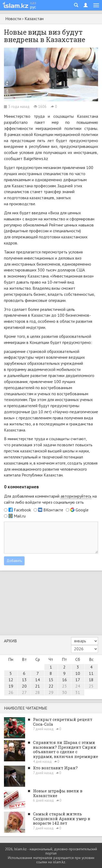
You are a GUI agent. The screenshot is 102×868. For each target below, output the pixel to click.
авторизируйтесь (76, 496)
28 (38, 692)
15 (51, 680)
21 (38, 686)
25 (91, 686)
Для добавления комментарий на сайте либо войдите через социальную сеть (50, 499)
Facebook (22, 510)
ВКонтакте (53, 510)
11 (91, 673)
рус (33, 7)
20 (24, 686)
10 (78, 673)
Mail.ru (20, 516)
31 (78, 692)
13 (24, 680)
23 (64, 686)
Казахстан (34, 19)
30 (64, 692)
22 (51, 686)
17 (78, 680)
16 (64, 680)
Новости (13, 19)
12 (11, 680)
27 (24, 692)
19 (11, 686)
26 (11, 692)
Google (82, 510)
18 (91, 680)
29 (51, 692)
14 (38, 680)
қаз (33, 3)
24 (78, 686)
